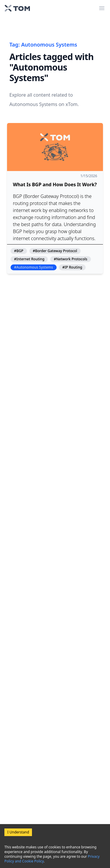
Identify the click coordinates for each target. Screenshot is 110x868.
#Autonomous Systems (34, 267)
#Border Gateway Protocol (55, 251)
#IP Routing (72, 267)
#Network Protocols (70, 259)
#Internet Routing (29, 259)
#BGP (19, 251)
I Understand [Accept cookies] (18, 832)
